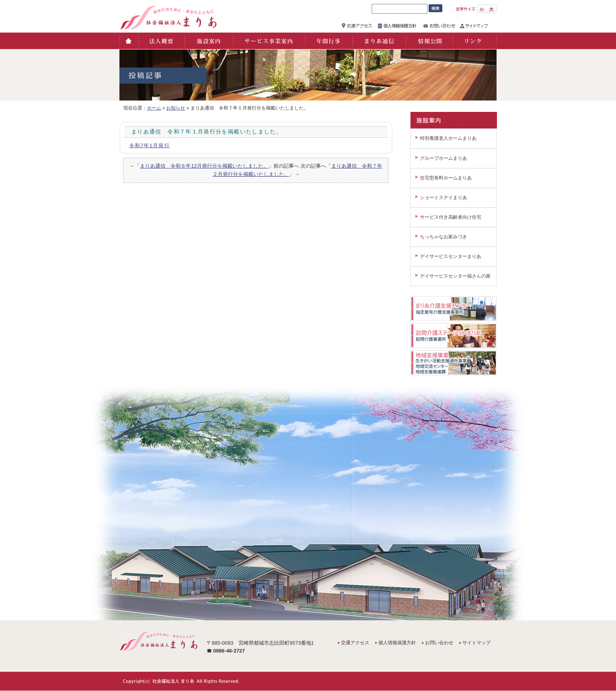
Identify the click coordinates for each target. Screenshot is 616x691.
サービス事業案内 (269, 41)
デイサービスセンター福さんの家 (455, 276)
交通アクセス (355, 643)
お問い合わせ (439, 643)
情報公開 (429, 41)
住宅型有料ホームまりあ (446, 178)
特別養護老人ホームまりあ (448, 138)
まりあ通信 (379, 41)
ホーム (129, 41)
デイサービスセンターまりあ (451, 256)
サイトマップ (477, 643)
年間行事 (328, 41)
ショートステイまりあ (444, 197)
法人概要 (161, 41)
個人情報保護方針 (397, 643)
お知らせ (176, 108)
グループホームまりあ (444, 158)
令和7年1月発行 (149, 145)
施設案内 (208, 41)
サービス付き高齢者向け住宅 (451, 217)
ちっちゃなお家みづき (444, 237)
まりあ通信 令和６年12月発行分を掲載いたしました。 (204, 166)
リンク (475, 41)
